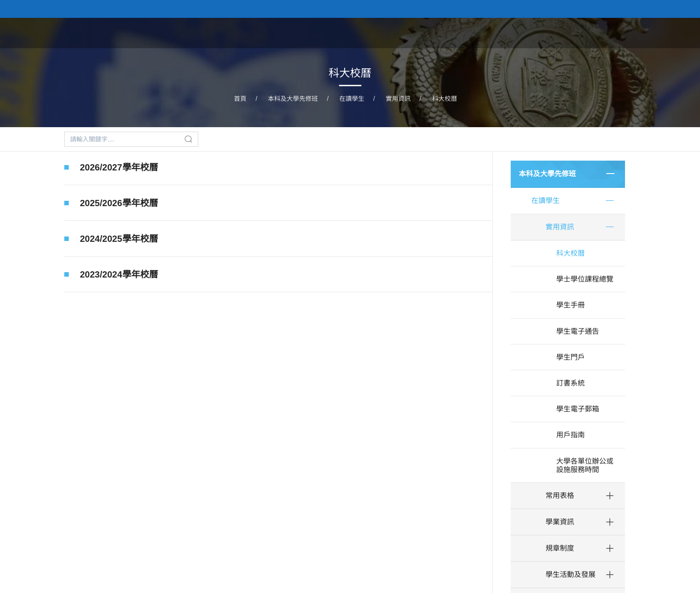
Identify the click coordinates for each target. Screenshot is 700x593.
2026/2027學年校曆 (119, 167)
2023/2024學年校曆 (119, 277)
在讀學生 (352, 99)
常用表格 (560, 496)
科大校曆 (445, 99)
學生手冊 (571, 305)
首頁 (405, 33)
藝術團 (554, 33)
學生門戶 (571, 357)
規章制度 (560, 548)
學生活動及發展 (571, 574)
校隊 (587, 33)
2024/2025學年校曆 (119, 239)
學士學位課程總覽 (585, 279)
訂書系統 (571, 383)
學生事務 (625, 33)
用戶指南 (571, 435)
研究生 (517, 33)
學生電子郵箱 (578, 409)
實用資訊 (398, 99)
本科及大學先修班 (459, 33)
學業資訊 (560, 522)
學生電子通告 (578, 331)
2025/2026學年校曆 (119, 203)
